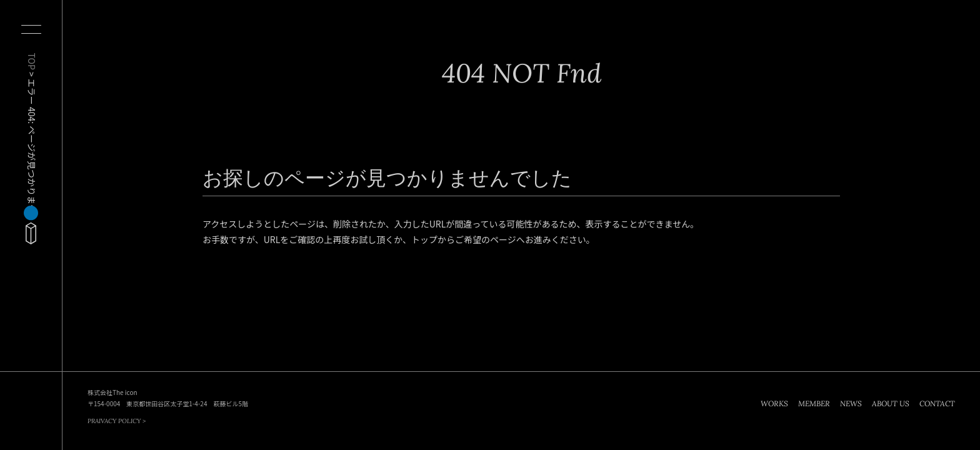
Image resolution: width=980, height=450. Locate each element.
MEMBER (814, 403)
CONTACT (937, 403)
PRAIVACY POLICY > (117, 421)
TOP (32, 62)
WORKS (774, 403)
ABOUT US (891, 403)
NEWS (851, 403)
